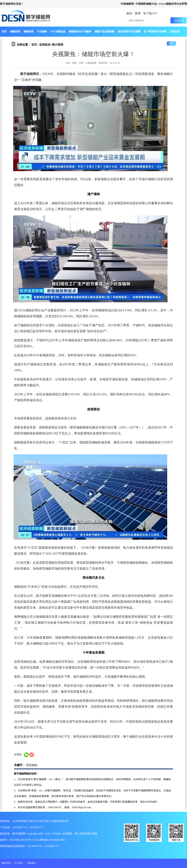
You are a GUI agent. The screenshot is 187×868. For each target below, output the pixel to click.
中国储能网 (127, 4)
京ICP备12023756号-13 (23, 840)
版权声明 (6, 863)
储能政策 (15, 31)
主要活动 (175, 31)
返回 (171, 43)
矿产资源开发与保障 (155, 31)
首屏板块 (45, 45)
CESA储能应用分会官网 (173, 4)
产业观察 (42, 31)
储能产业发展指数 (105, 31)
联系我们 (32, 863)
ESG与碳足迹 (58, 31)
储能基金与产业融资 (80, 31)
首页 (4, 31)
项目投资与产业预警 (129, 31)
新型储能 (32, 765)
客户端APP (150, 13)
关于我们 (19, 863)
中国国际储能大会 (146, 4)
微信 (129, 13)
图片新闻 (58, 45)
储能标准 (29, 31)
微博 (138, 13)
